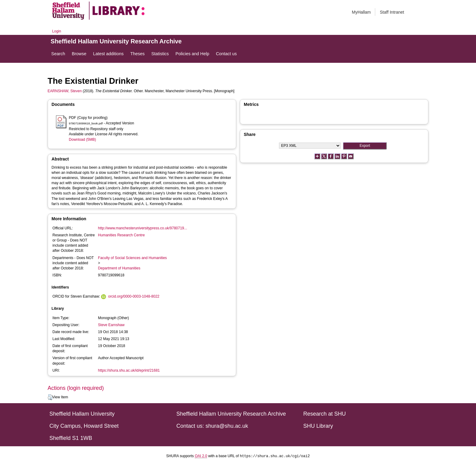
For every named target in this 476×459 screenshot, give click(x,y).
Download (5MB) (82, 140)
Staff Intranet (392, 12)
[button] (50, 397)
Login (57, 31)
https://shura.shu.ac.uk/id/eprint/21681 (129, 370)
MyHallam (361, 12)
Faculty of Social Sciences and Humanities (133, 258)
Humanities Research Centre (121, 235)
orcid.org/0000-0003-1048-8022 (134, 296)
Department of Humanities (119, 268)
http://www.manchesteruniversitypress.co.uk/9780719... (143, 228)
